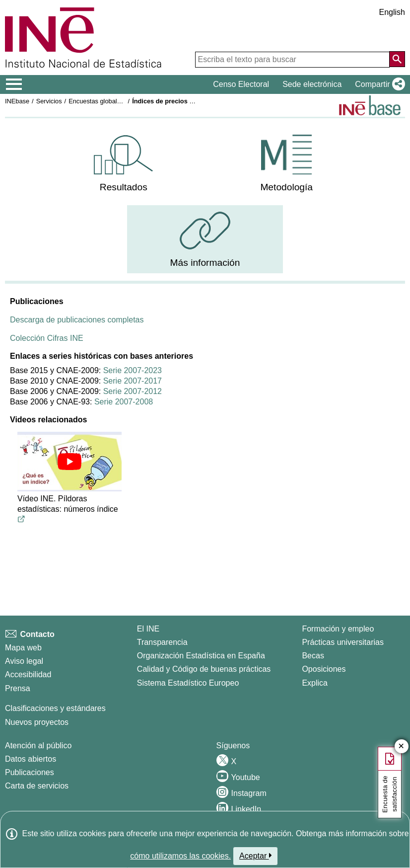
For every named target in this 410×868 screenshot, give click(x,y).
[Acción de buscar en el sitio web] (397, 59)
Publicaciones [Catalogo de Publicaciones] (30, 772)
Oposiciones (324, 669)
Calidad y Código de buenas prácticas (204, 669)
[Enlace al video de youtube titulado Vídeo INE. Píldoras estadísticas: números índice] (21, 519)
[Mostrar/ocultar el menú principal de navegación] (14, 84)
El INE (148, 629)
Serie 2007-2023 (133, 370)
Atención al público (38, 746)
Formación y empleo (338, 629)
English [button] (392, 12)
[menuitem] (123, 164)
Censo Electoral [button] (241, 84)
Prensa (18, 688)
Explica (315, 683)
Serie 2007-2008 (124, 402)
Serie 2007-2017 (133, 381)
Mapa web (23, 648)
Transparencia (162, 642)
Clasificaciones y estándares (55, 708)
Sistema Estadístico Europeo (188, 683)
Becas (313, 656)
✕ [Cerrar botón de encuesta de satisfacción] (401, 747)
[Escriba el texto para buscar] (292, 60)
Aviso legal (24, 661)
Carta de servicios (37, 786)
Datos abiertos (31, 759)
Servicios (49, 101)
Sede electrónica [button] (312, 84)
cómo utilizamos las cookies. (180, 856)
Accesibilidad (28, 674)
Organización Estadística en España (201, 656)
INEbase (17, 101)
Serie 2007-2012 (133, 391)
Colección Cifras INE (47, 338)
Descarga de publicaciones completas (77, 320)
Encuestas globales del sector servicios (124, 101)
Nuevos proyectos (37, 722)
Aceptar (255, 856)
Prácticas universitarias (343, 642)
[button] (378, 84)
